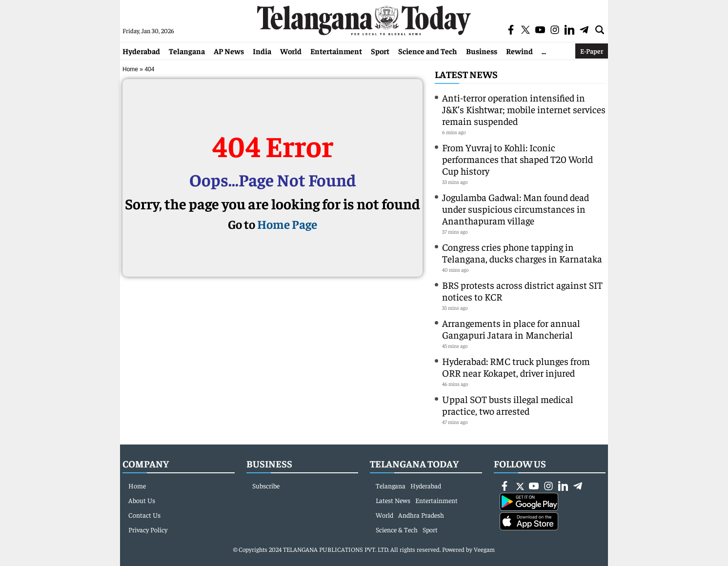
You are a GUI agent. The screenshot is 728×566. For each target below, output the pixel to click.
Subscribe (266, 485)
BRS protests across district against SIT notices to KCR (522, 291)
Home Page (287, 224)
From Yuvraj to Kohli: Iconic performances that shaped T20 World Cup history (517, 159)
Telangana (187, 51)
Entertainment (336, 51)
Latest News (466, 74)
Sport (380, 51)
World (291, 51)
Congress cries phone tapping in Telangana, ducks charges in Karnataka (522, 253)
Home (130, 69)
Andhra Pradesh (421, 515)
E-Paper (592, 51)
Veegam (484, 549)
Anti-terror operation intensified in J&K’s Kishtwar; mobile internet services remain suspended (524, 109)
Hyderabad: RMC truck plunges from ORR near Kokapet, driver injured (516, 367)
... (544, 51)
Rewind (519, 51)
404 (149, 69)
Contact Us (144, 515)
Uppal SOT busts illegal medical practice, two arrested (508, 405)
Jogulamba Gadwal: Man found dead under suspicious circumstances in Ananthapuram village (516, 209)
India (262, 51)
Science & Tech (397, 529)
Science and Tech (428, 51)
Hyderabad (141, 51)
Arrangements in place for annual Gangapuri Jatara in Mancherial (511, 329)
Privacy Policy (148, 529)
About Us (142, 500)
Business (482, 51)
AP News (229, 51)
